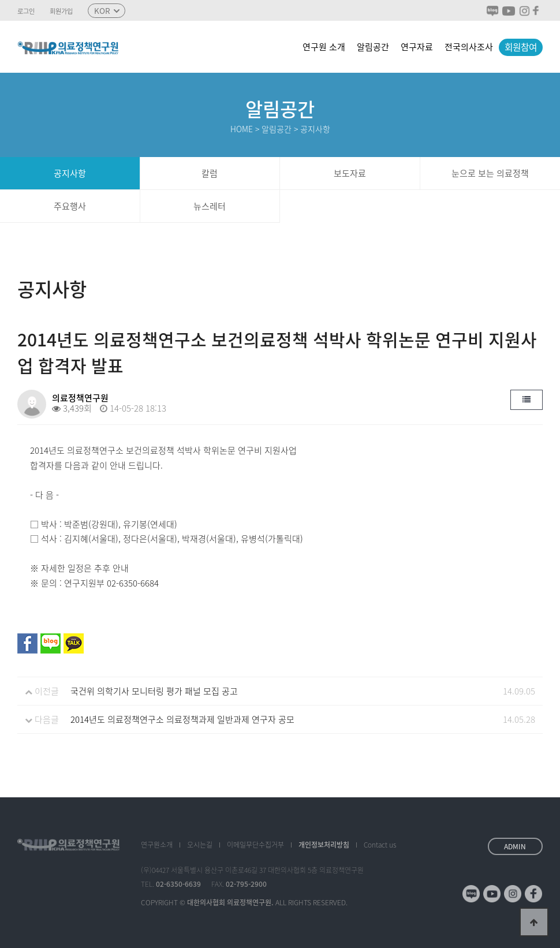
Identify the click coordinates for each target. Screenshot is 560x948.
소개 (157, 845)
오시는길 (200, 845)
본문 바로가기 (0, 0)
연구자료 (417, 47)
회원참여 (521, 47)
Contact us (380, 845)
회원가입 (61, 12)
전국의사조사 (469, 47)
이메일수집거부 (255, 845)
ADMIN (515, 846)
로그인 (26, 12)
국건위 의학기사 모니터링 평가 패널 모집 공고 (154, 691)
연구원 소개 (324, 47)
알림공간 (373, 47)
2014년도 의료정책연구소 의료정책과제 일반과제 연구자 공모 (182, 719)
